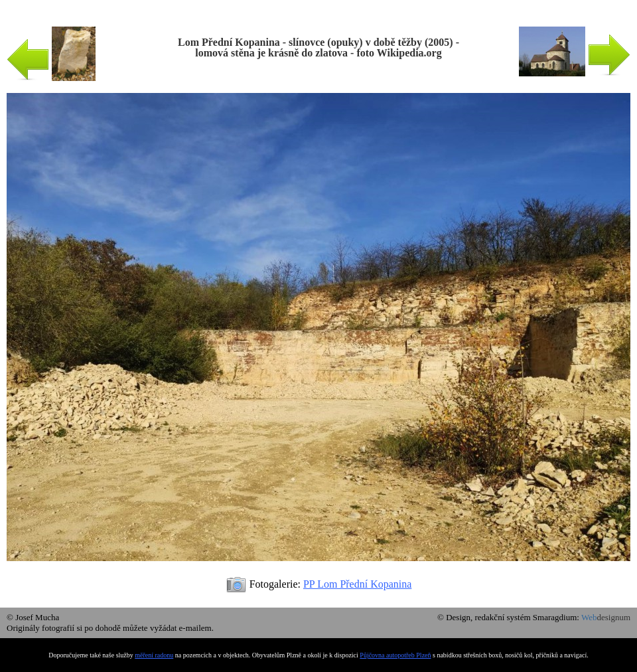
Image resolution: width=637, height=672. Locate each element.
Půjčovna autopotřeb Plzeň (395, 655)
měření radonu (154, 655)
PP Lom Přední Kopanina (357, 584)
